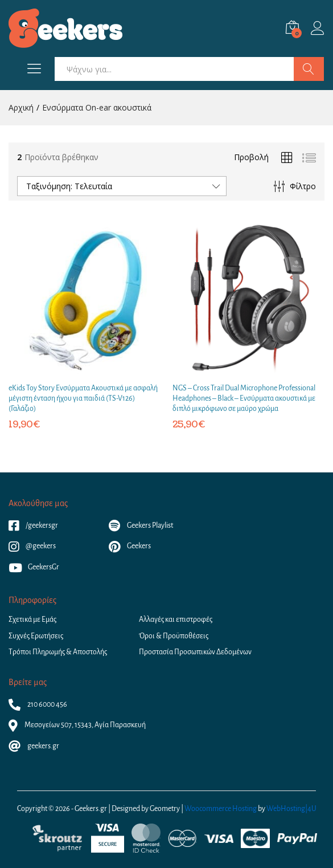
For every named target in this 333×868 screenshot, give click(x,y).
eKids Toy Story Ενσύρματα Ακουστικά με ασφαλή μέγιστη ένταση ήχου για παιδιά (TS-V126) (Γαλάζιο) (83, 398)
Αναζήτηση (309, 69)
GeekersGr (34, 567)
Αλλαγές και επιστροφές (176, 620)
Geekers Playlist (141, 525)
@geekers (32, 546)
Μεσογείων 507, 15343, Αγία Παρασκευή (77, 725)
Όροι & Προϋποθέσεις (174, 636)
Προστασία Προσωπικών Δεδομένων (195, 652)
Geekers (130, 546)
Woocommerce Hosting (221, 809)
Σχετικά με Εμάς (32, 620)
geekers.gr (34, 746)
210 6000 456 (38, 704)
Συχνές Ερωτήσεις (36, 636)
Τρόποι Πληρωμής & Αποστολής (58, 652)
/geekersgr (33, 525)
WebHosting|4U (291, 809)
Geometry (165, 809)
